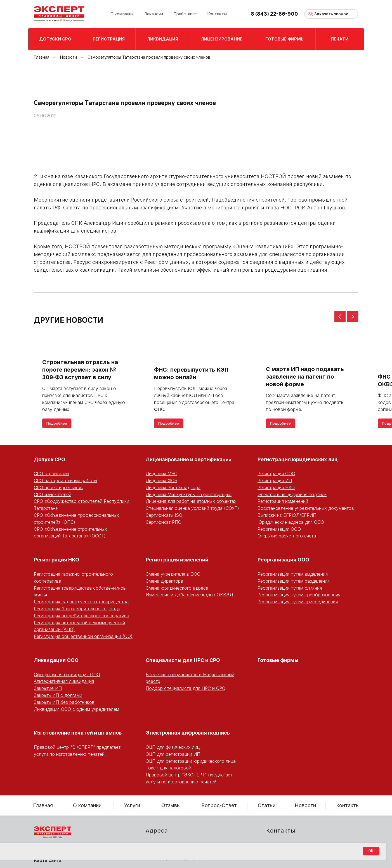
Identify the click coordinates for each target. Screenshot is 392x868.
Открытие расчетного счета (287, 536)
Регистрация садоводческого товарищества (81, 602)
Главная (42, 57)
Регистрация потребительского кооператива (82, 616)
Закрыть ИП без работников (64, 702)
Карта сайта (48, 860)
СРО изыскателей (53, 494)
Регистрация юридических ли (296, 459)
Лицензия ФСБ (161, 480)
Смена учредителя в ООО (173, 574)
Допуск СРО (49, 459)
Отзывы (171, 805)
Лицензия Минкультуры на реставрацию (189, 494)
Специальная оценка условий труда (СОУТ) (192, 508)
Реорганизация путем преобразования (299, 595)
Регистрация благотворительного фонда (77, 609)
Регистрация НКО (276, 487)
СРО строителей (51, 474)
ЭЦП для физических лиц (173, 747)
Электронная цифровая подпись (292, 494)
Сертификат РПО (164, 522)
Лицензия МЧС (161, 474)
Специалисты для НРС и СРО (183, 660)
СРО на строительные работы (65, 480)
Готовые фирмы (278, 660)
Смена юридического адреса (177, 588)
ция (227, 460)
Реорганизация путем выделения (293, 574)
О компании (87, 805)
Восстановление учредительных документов (306, 508)
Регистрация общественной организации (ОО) (83, 636)
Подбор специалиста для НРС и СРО (186, 688)
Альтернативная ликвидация (64, 681)
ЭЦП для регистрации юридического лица (191, 761)
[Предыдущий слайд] (340, 317)
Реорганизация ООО (279, 529)
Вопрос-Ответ (219, 805)
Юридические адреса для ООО (291, 522)
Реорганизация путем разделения (294, 581)
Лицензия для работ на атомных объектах (191, 501)
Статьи (267, 805)
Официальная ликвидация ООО (67, 675)
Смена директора (164, 581)
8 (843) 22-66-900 (274, 14)
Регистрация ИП (275, 480)
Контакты (348, 805)
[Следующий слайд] (353, 317)
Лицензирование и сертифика (184, 459)
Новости (69, 57)
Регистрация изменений (283, 501)
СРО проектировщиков (58, 487)
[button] (331, 14)
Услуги (132, 805)
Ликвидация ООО (56, 660)
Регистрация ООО (276, 474)
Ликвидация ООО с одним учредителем (76, 709)
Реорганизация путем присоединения (298, 602)
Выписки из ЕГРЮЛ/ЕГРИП (287, 515)
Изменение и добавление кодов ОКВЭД (189, 595)
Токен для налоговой (168, 768)
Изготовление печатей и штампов (78, 733)
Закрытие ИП (48, 688)
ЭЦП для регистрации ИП (173, 754)
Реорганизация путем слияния (290, 588)
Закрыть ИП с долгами (58, 695)
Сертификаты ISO (164, 515)
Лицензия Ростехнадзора (173, 487)
